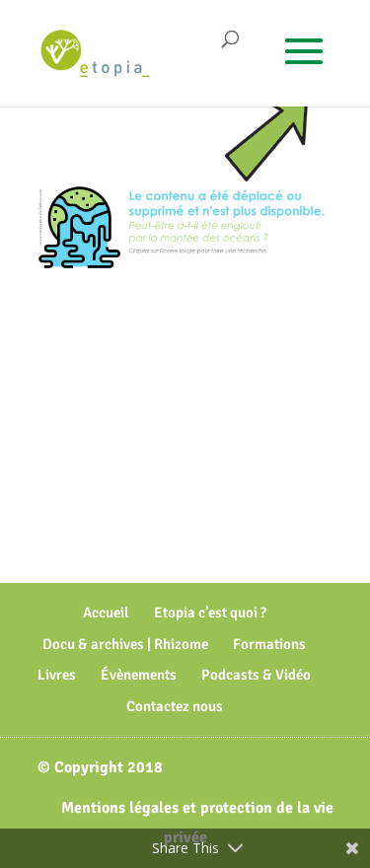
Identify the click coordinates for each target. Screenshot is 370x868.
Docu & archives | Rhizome (125, 644)
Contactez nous (175, 706)
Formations (269, 644)
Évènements (139, 675)
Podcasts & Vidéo (256, 675)
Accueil (106, 613)
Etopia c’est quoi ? (210, 613)
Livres (57, 675)
